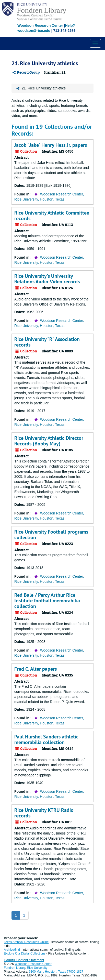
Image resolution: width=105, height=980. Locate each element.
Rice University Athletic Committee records (52, 216)
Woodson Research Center (40, 25)
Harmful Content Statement (24, 960)
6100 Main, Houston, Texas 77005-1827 (56, 972)
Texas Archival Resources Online (26, 942)
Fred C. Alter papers (36, 669)
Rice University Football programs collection (51, 535)
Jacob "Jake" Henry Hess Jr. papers (51, 145)
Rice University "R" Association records (47, 342)
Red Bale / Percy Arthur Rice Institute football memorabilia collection (47, 601)
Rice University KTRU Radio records (44, 813)
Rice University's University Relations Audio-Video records (47, 279)
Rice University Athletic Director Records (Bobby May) (49, 441)
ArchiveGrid (12, 950)
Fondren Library (15, 968)
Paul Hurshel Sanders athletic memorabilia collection (46, 739)
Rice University (37, 968)
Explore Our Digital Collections (25, 953)
